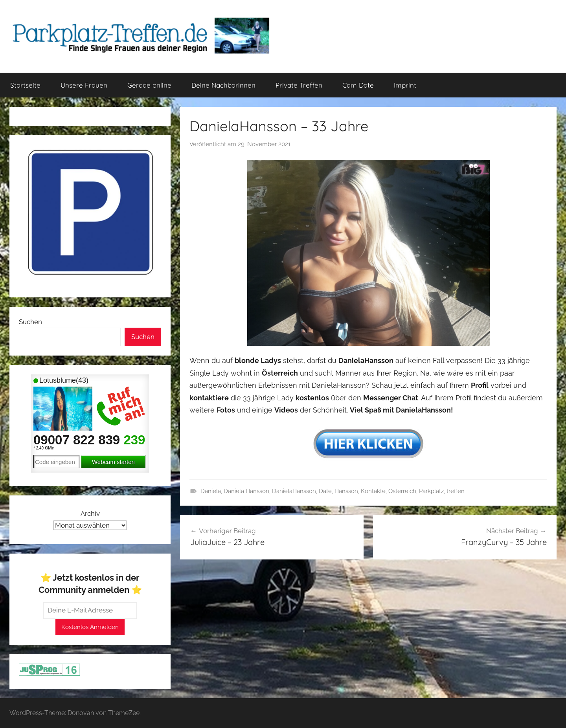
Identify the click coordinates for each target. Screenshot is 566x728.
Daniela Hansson (246, 491)
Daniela (211, 491)
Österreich (402, 491)
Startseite (25, 85)
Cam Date (358, 85)
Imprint (405, 85)
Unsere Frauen (84, 85)
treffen (456, 491)
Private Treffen (299, 85)
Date (325, 491)
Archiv (90, 513)
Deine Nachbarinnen (223, 85)
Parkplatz (431, 491)
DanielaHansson (294, 491)
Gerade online (149, 85)
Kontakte (373, 491)
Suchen (30, 322)
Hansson (346, 491)
